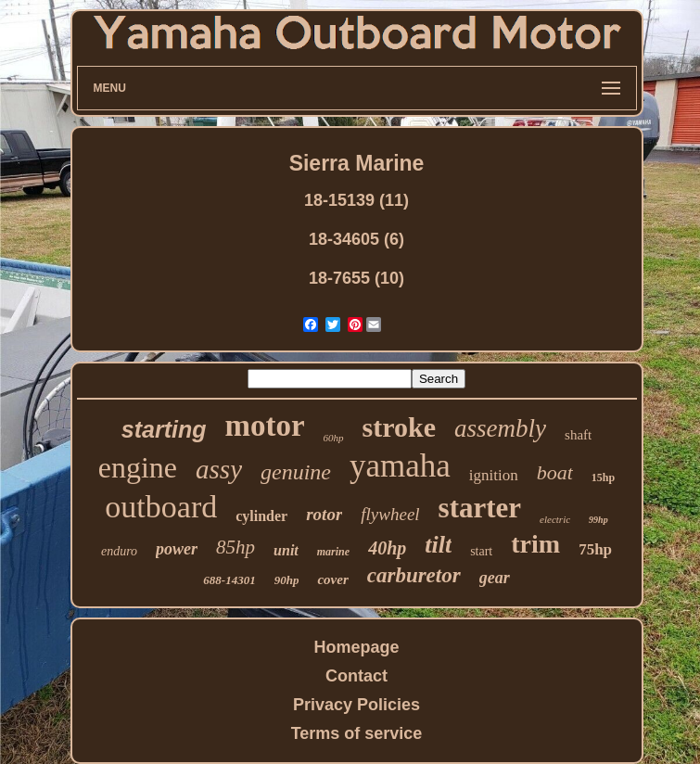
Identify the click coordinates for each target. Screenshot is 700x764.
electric (555, 519)
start (481, 551)
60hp (334, 438)
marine (333, 552)
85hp (235, 547)
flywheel (390, 514)
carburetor (414, 575)
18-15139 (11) (356, 200)
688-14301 (229, 580)
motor (264, 426)
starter (480, 508)
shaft (578, 435)
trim (535, 544)
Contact (356, 676)
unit (286, 550)
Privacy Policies (356, 705)
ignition (494, 475)
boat (555, 472)
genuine (296, 472)
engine (138, 467)
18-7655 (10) (356, 278)
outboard (161, 507)
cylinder (261, 516)
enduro (119, 551)
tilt (438, 545)
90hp (287, 580)
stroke (399, 427)
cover (332, 579)
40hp (387, 548)
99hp (598, 520)
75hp (595, 549)
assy (219, 469)
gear (495, 578)
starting (164, 429)
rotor (324, 514)
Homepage (356, 647)
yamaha (400, 466)
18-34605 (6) (356, 239)
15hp (603, 477)
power (177, 549)
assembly (500, 428)
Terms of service (357, 733)
